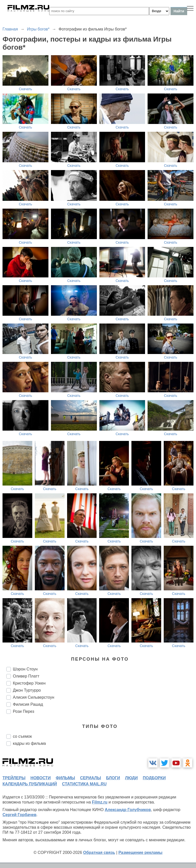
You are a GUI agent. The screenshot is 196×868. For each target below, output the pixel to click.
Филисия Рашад (28, 704)
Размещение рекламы (140, 853)
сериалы (90, 778)
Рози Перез (24, 711)
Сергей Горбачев (19, 815)
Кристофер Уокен (29, 683)
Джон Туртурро (27, 690)
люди (131, 778)
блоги (113, 778)
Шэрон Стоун (25, 669)
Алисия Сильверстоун (34, 697)
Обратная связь (99, 853)
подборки (154, 778)
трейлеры (14, 778)
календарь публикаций (30, 784)
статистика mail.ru (84, 784)
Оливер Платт (26, 676)
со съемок (22, 736)
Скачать (26, 89)
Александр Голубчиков (128, 810)
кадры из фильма (29, 743)
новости (41, 778)
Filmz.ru (100, 802)
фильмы (65, 778)
